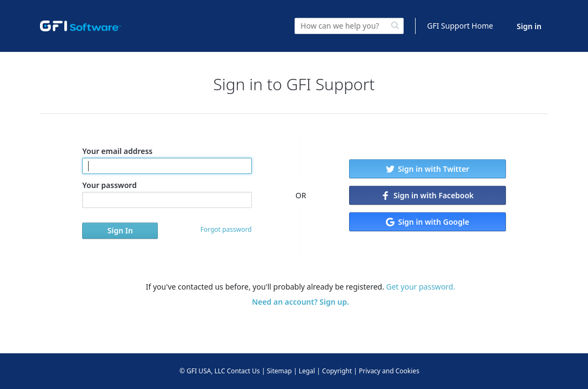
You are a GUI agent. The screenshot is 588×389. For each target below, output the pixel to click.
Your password (167, 194)
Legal (307, 371)
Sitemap (279, 371)
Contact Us (243, 371)
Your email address (167, 160)
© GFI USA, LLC (202, 371)
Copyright (337, 371)
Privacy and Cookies (389, 371)
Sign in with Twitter (428, 169)
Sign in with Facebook (427, 195)
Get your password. (421, 287)
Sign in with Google (427, 222)
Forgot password (226, 229)
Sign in (529, 26)
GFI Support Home (460, 26)
